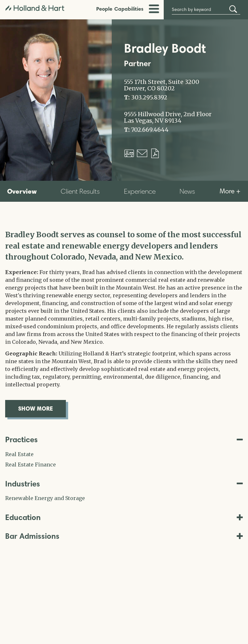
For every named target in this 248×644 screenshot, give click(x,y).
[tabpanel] (124, 323)
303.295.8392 (149, 97)
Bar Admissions (124, 536)
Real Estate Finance (31, 465)
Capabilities (129, 9)
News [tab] (187, 191)
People (104, 9)
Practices (124, 440)
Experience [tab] (140, 191)
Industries (124, 484)
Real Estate (19, 454)
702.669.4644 (150, 130)
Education (124, 517)
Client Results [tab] (80, 191)
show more (42, 408)
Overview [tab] (22, 191)
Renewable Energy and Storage (45, 498)
